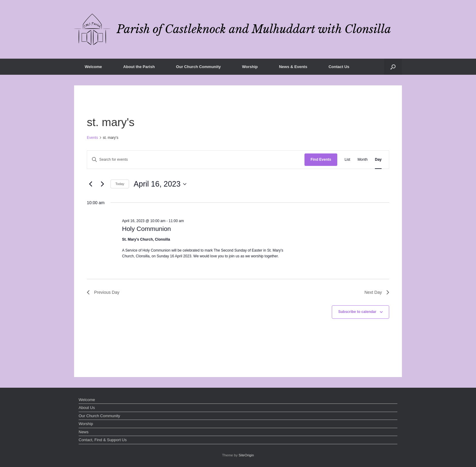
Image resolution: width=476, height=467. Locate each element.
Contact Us (339, 67)
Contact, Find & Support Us (103, 440)
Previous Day (103, 292)
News (84, 432)
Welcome (93, 67)
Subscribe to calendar (357, 312)
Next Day (377, 292)
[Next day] (102, 184)
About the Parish (139, 67)
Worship (250, 67)
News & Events (293, 67)
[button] (393, 67)
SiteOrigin (246, 455)
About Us (87, 408)
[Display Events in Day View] (378, 160)
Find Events (321, 160)
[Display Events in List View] (347, 160)
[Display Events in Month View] (363, 160)
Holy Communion (146, 229)
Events (92, 138)
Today (120, 184)
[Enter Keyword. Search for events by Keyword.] (196, 160)
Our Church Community (198, 67)
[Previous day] (90, 184)
